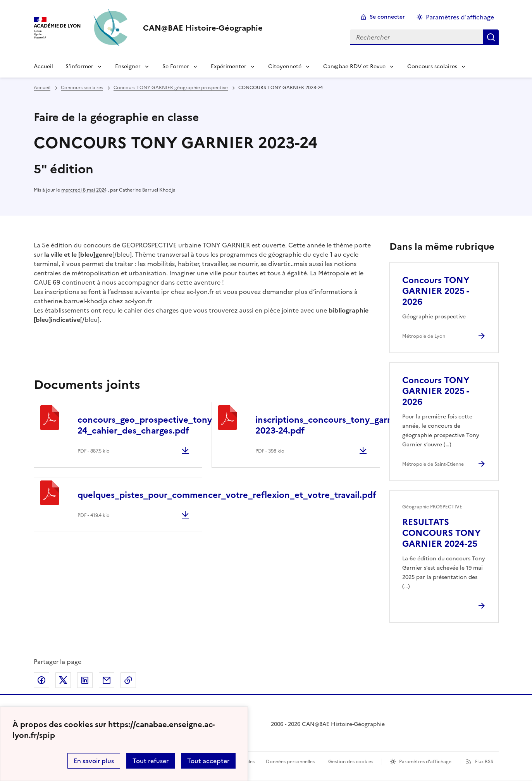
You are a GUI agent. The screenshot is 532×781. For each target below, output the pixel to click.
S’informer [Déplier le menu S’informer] (79, 67)
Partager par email (107, 680)
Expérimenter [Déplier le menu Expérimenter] (229, 67)
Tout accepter (208, 761)
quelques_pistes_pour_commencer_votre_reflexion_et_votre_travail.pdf (227, 495)
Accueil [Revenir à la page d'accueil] (43, 67)
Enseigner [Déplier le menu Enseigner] (128, 67)
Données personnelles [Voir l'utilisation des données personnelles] (290, 762)
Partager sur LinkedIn (85, 680)
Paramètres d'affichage (425, 762)
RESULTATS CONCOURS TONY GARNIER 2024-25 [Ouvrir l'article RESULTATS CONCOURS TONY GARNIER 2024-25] (442, 533)
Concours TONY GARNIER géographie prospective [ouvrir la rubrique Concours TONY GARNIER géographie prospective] (171, 88)
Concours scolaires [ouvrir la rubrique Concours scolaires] (82, 88)
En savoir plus (94, 761)
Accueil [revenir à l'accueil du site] (42, 88)
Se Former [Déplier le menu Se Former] (176, 67)
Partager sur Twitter (63, 680)
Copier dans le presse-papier (128, 680)
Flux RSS (484, 762)
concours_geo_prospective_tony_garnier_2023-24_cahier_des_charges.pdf (175, 425)
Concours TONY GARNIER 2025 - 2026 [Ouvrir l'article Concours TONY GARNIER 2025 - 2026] (436, 291)
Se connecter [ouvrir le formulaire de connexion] (387, 17)
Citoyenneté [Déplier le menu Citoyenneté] (285, 67)
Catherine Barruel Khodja (147, 190)
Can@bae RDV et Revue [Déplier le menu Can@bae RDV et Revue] (354, 67)
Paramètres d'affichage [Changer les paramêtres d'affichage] (460, 17)
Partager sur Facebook (41, 680)
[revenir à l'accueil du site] (203, 28)
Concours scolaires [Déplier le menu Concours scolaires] (432, 67)
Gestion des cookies (351, 762)
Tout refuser (151, 761)
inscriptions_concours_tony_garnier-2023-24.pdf (331, 425)
